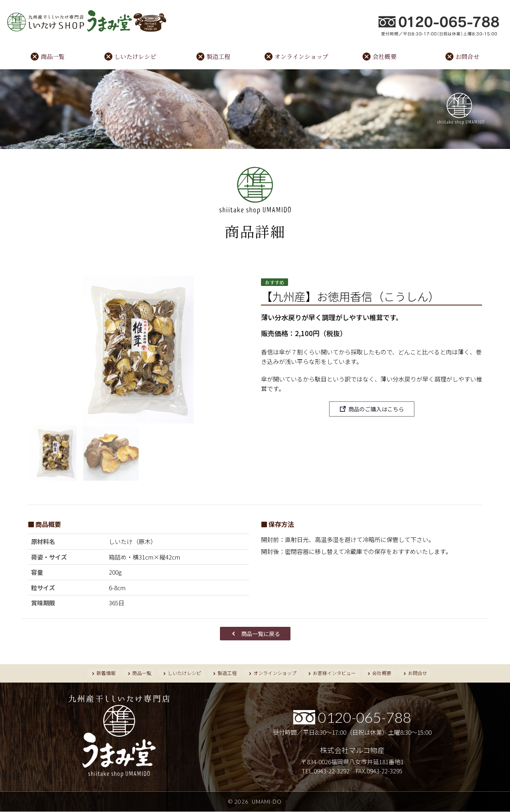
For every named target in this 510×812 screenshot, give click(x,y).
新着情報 (105, 673)
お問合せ (467, 57)
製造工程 (218, 57)
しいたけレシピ (135, 57)
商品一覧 (53, 57)
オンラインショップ (301, 57)
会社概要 (384, 57)
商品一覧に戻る (261, 634)
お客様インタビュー (335, 673)
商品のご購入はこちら (376, 409)
